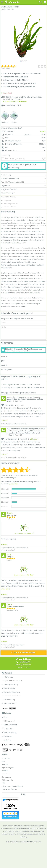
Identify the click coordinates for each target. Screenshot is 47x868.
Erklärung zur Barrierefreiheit (12, 786)
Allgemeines (23, 186)
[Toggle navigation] (2, 2)
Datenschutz (6, 777)
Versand (5, 764)
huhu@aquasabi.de (11, 204)
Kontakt (5, 771)
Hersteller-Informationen (23, 178)
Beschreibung (23, 175)
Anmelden (13, 484)
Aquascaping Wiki (8, 768)
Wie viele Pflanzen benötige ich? (23, 182)
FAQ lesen (7, 201)
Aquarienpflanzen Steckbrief (12, 128)
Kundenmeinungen (23, 193)
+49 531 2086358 (10, 207)
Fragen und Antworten (23, 189)
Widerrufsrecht (7, 780)
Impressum (6, 774)
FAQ (3, 761)
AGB (3, 783)
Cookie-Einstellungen (9, 789)
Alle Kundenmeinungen (23, 653)
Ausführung (6, 155)
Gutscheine (6, 758)
